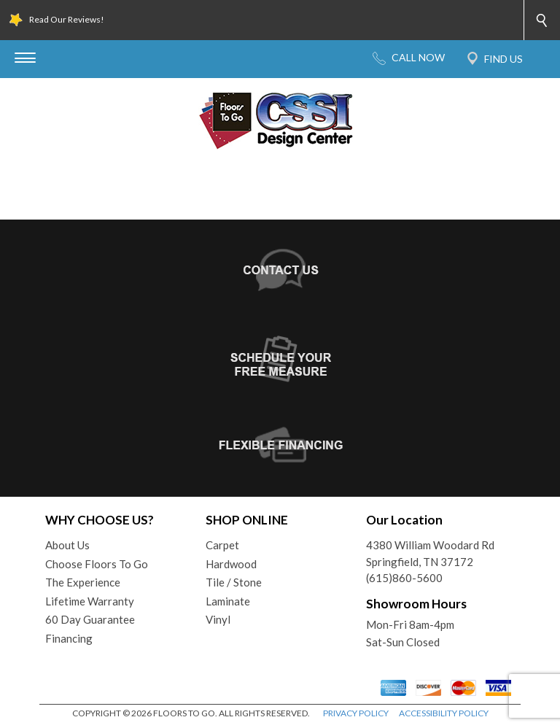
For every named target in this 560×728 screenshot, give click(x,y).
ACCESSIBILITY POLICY (444, 713)
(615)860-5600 (404, 578)
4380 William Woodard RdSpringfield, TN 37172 (430, 553)
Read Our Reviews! (67, 19)
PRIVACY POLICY (356, 713)
